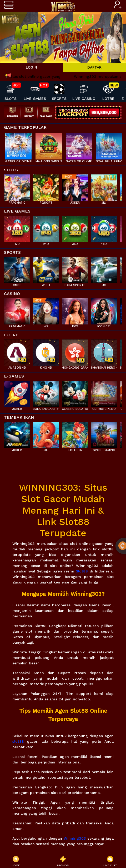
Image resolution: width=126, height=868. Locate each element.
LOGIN (31, 67)
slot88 (18, 741)
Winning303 (75, 838)
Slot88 (82, 571)
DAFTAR (94, 67)
